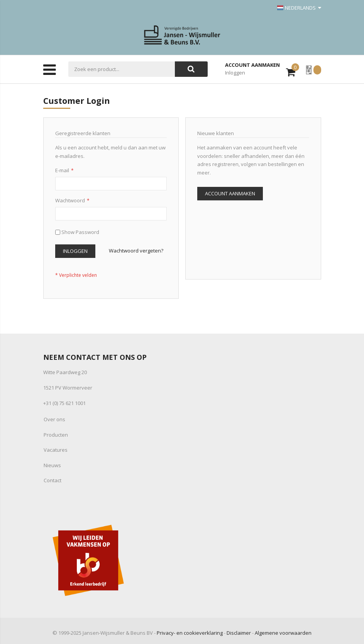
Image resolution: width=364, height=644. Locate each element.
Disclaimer (239, 633)
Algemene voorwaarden (283, 633)
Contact (52, 480)
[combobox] (122, 69)
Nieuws (52, 465)
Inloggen (235, 73)
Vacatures (56, 450)
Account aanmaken (252, 65)
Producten (56, 435)
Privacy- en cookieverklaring (190, 633)
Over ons (54, 419)
